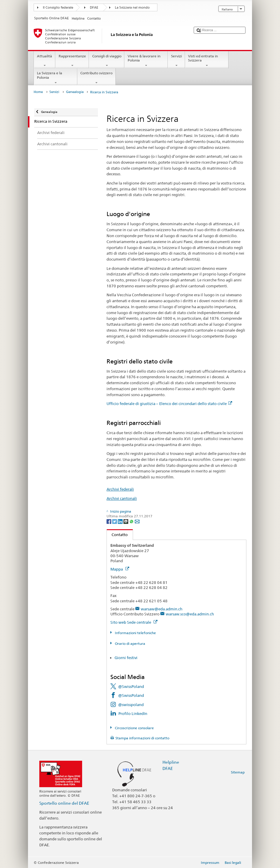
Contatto (117, 535)
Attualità (45, 61)
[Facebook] (109, 521)
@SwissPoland (131, 686)
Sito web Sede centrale (134, 622)
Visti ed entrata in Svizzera (207, 61)
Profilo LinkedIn (133, 713)
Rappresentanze (72, 61)
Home (38, 92)
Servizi (176, 61)
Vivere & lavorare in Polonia (146, 61)
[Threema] (126, 521)
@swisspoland (131, 705)
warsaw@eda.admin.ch (162, 609)
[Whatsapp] (132, 521)
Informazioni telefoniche (135, 633)
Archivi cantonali (122, 498)
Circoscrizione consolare (134, 728)
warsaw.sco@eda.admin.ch (190, 614)
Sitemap (238, 772)
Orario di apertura (130, 643)
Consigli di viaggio (107, 61)
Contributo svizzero (97, 78)
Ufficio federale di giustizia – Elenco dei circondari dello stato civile (169, 404)
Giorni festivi (126, 658)
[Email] (137, 521)
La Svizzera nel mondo (132, 8)
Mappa (120, 569)
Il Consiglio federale (58, 8)
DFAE (94, 8)
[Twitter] (115, 521)
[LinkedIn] (121, 521)
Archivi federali (120, 489)
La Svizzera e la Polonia (56, 78)
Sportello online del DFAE (64, 803)
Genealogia (75, 92)
